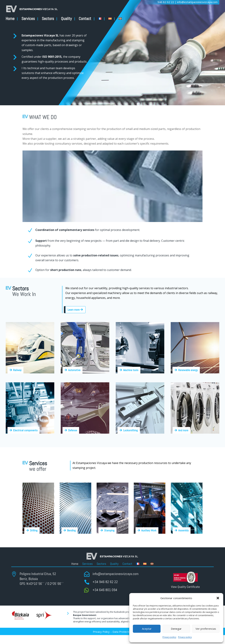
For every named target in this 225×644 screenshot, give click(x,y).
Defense (73, 430)
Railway (17, 370)
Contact (85, 19)
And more (183, 430)
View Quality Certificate (185, 587)
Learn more (73, 310)
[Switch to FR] (101, 19)
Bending (71, 530)
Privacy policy (169, 637)
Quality (66, 19)
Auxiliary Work (149, 530)
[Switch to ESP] (112, 19)
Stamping (109, 530)
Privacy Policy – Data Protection (112, 632)
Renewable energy (188, 370)
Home (10, 19)
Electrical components (25, 430)
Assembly (184, 530)
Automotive (74, 370)
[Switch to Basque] (122, 19)
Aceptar (147, 629)
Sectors (48, 19)
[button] (218, 598)
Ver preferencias (206, 629)
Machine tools (131, 370)
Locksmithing (130, 430)
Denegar (176, 629)
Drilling (34, 530)
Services (28, 19)
